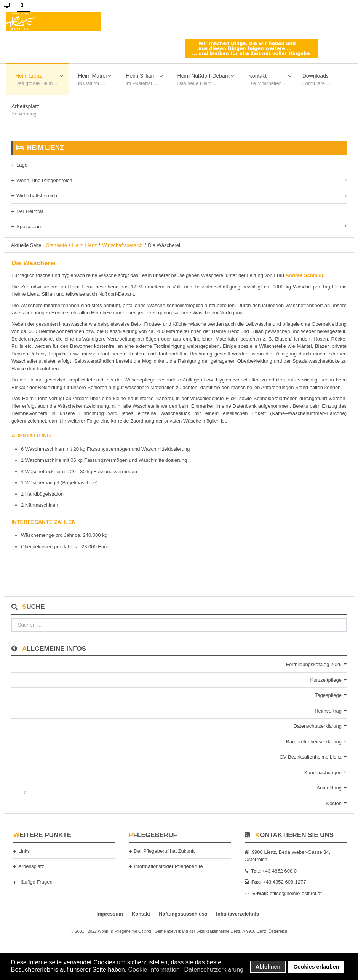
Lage (22, 165)
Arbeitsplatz (31, 866)
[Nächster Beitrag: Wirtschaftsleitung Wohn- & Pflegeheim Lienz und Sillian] (328, 569)
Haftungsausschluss (183, 914)
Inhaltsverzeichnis (237, 914)
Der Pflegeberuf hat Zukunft (164, 851)
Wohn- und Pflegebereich (44, 180)
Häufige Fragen (35, 882)
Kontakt (141, 914)
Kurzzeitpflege (326, 680)
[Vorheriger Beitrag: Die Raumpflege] (30, 569)
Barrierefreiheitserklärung (314, 742)
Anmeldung (329, 788)
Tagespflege (328, 695)
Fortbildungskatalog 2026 (314, 664)
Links (24, 851)
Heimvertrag (328, 711)
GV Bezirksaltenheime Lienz (311, 757)
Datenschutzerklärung (318, 726)
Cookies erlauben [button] (316, 967)
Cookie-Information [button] (154, 970)
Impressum (109, 914)
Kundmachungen (323, 773)
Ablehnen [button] (268, 967)
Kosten (334, 803)
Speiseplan (29, 227)
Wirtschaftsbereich (37, 196)
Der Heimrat (30, 211)
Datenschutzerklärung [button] (214, 970)
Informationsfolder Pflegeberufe (168, 866)
